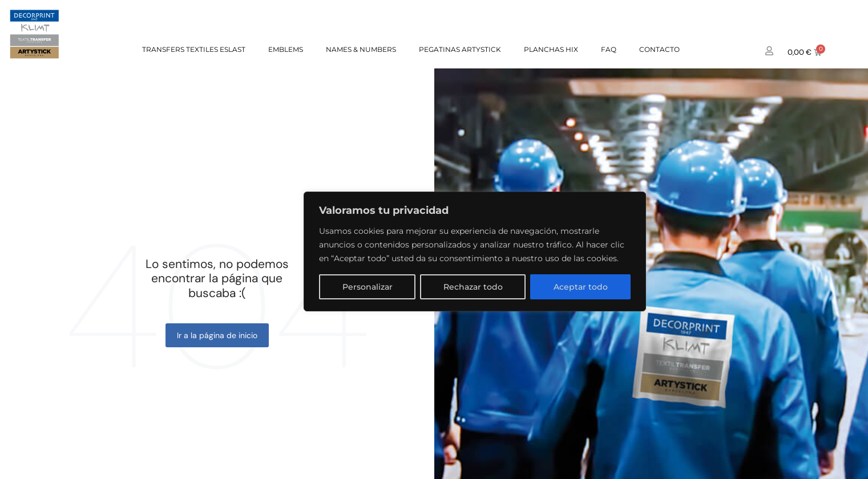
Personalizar (368, 287)
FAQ (609, 49)
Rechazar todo (473, 287)
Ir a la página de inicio (217, 335)
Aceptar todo (581, 287)
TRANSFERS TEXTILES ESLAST (194, 49)
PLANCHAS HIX (551, 49)
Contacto (659, 49)
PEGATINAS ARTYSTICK (460, 49)
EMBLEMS (286, 49)
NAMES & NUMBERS (361, 49)
